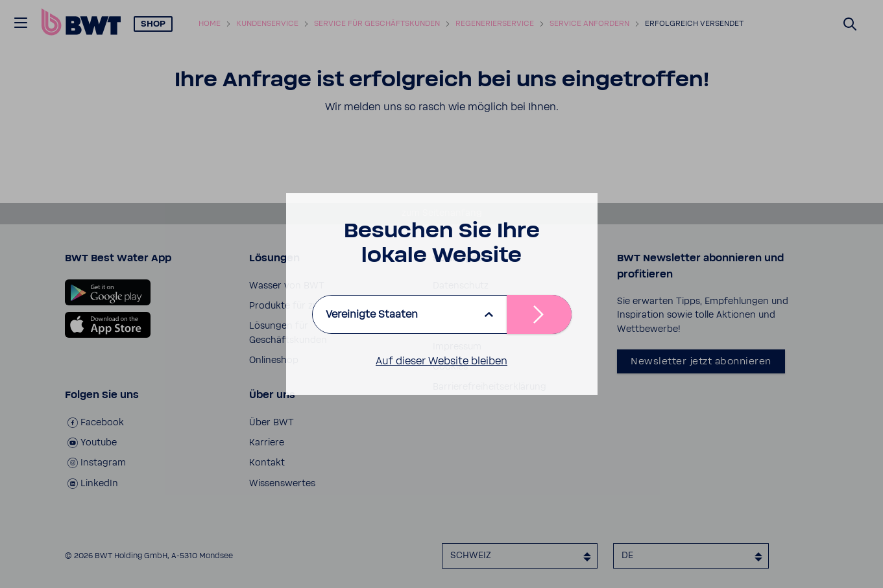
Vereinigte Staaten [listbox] (372, 314)
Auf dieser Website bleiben (441, 361)
